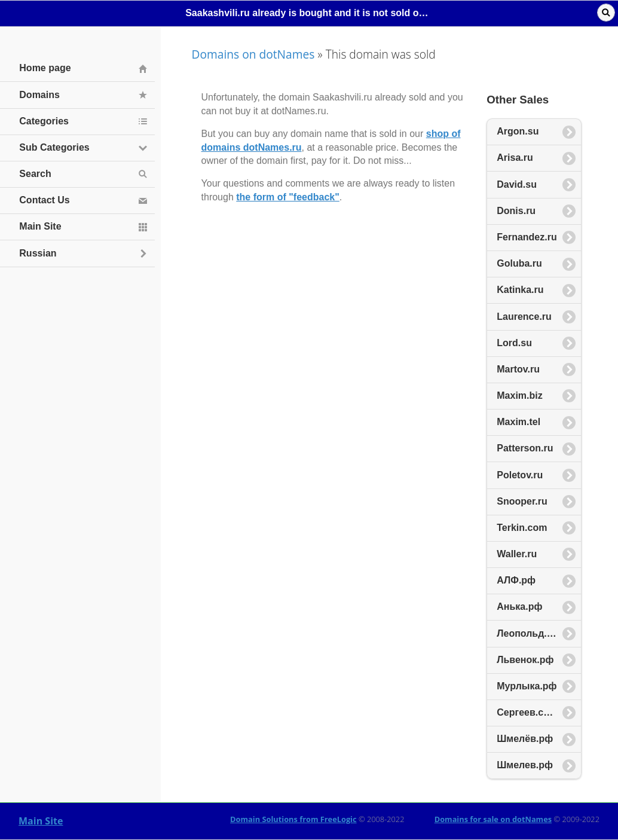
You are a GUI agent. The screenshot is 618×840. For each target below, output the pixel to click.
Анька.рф (519, 607)
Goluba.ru (519, 263)
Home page (45, 68)
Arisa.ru (515, 158)
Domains (39, 95)
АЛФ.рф (516, 580)
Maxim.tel (518, 422)
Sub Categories (54, 147)
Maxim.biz (519, 395)
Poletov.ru (520, 475)
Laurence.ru (524, 317)
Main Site (41, 821)
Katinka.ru (520, 290)
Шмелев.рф (525, 765)
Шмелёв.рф (525, 739)
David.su (517, 184)
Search (35, 174)
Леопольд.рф (529, 633)
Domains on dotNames (253, 54)
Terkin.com (522, 528)
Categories (44, 121)
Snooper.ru (522, 501)
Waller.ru (517, 554)
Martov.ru (518, 369)
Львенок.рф (525, 660)
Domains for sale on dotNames (493, 819)
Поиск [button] (606, 13)
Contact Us (44, 200)
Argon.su (518, 131)
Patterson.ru (525, 448)
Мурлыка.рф (527, 686)
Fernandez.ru (527, 237)
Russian (38, 253)
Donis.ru (516, 211)
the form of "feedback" (288, 197)
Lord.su (514, 343)
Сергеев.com (527, 712)
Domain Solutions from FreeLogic (293, 819)
